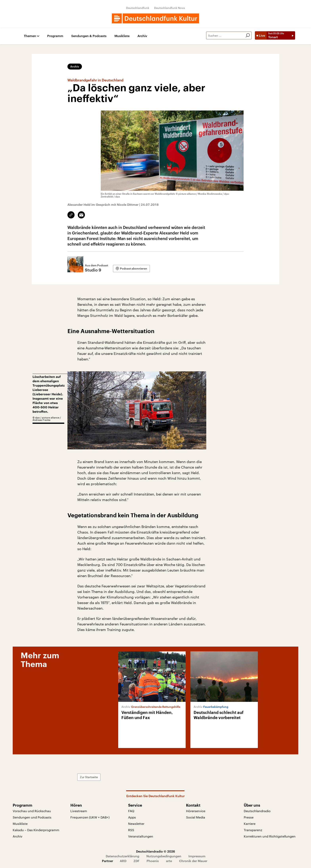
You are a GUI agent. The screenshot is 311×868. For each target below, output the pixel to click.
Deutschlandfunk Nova (169, 8)
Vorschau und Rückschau (32, 811)
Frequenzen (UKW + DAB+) (90, 817)
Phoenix (153, 861)
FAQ (131, 811)
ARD (123, 861)
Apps (132, 817)
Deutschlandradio (257, 811)
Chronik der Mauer (193, 861)
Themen (30, 36)
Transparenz (253, 830)
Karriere (250, 824)
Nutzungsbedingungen (164, 856)
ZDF (136, 861)
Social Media (196, 817)
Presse (249, 817)
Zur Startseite (89, 777)
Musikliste (122, 36)
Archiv (142, 36)
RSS (131, 830)
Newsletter (136, 824)
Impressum (197, 856)
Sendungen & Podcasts (89, 36)
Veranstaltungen (141, 836)
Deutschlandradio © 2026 (155, 851)
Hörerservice (196, 811)
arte (169, 861)
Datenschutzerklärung (122, 856)
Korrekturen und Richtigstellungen (270, 836)
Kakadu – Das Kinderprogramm (36, 830)
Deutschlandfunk (138, 8)
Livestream (79, 811)
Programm (55, 36)
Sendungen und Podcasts (32, 817)
